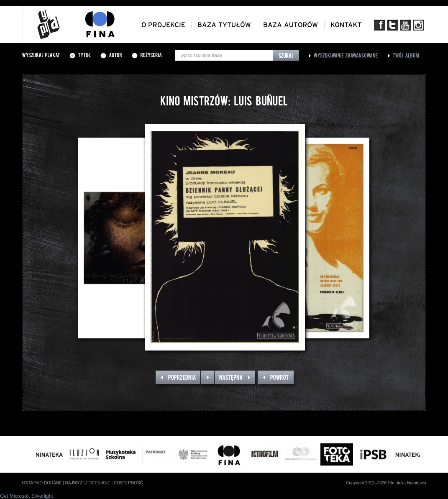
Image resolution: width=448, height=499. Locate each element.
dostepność (128, 483)
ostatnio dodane (42, 483)
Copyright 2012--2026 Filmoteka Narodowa (386, 483)
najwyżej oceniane (88, 483)
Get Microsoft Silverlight (27, 496)
